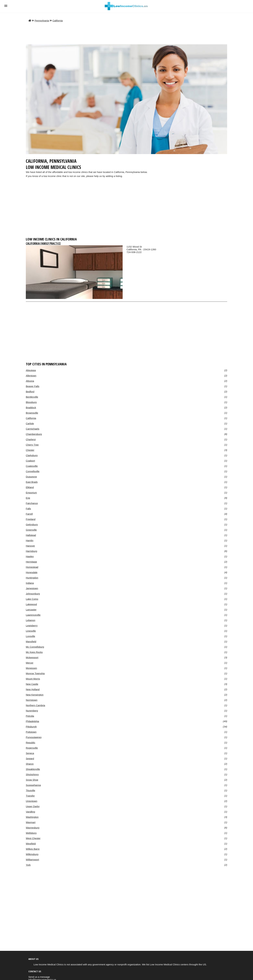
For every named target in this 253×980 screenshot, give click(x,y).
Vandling (30, 812)
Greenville (31, 530)
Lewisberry (32, 626)
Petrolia (30, 716)
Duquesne (31, 477)
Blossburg (31, 402)
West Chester (33, 838)
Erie (28, 498)
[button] (6, 6)
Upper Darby (33, 806)
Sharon (30, 764)
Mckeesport (32, 657)
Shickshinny (32, 774)
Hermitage (31, 562)
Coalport (30, 461)
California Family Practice (43, 243)
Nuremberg (32, 711)
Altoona (30, 381)
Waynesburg (33, 828)
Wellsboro (31, 833)
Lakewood (31, 604)
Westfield (31, 844)
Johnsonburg (33, 594)
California (58, 21)
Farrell (29, 514)
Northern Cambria (35, 705)
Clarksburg (32, 455)
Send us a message (39, 977)
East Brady (32, 482)
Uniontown (32, 801)
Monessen (31, 668)
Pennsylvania (42, 21)
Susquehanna (33, 785)
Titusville (30, 790)
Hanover (30, 546)
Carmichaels (33, 429)
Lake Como (32, 599)
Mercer (30, 663)
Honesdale (32, 572)
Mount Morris (33, 679)
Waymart (31, 822)
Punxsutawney (34, 737)
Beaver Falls (33, 386)
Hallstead (31, 535)
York (28, 865)
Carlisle (30, 423)
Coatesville (32, 466)
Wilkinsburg (32, 854)
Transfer (30, 796)
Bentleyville (32, 397)
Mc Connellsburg (35, 647)
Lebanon (31, 620)
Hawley (30, 556)
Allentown (31, 376)
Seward (30, 758)
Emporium (31, 493)
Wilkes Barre (33, 849)
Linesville (31, 631)
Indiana (30, 583)
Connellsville (33, 471)
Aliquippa (31, 370)
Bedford (30, 392)
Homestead (32, 567)
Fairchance (32, 503)
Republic (31, 743)
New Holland (33, 689)
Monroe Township (35, 673)
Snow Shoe (32, 780)
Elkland (30, 487)
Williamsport (32, 860)
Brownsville (32, 413)
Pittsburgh (31, 727)
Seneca (30, 753)
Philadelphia (32, 721)
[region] (126, 210)
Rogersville (32, 748)
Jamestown (32, 588)
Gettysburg (32, 524)
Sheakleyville (33, 769)
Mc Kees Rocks (34, 652)
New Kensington (35, 695)
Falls (28, 509)
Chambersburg (34, 434)
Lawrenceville (33, 615)
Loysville (30, 636)
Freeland (31, 519)
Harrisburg (31, 551)
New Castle (32, 684)
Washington (32, 817)
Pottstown (31, 732)
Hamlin (30, 540)
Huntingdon (32, 578)
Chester (30, 450)
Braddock (31, 407)
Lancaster (31, 610)
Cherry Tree (32, 445)
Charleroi (31, 439)
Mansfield (31, 641)
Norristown (32, 700)
